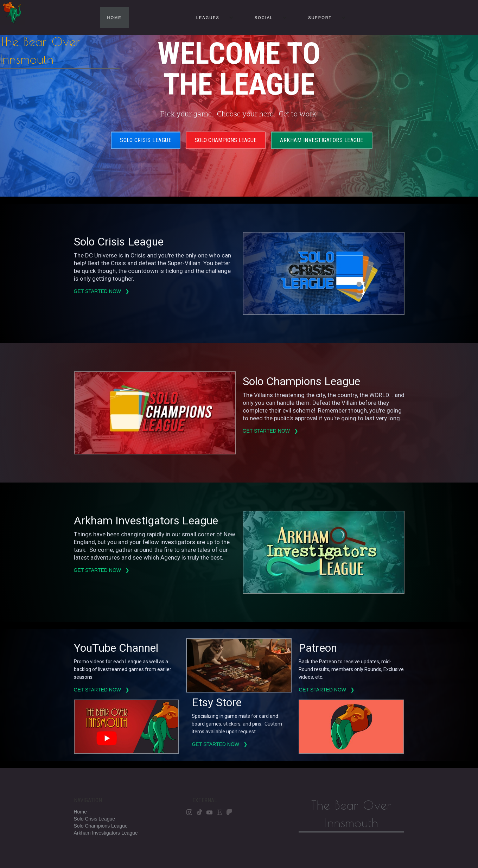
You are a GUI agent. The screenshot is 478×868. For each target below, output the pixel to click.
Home (80, 812)
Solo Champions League (101, 826)
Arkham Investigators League (322, 140)
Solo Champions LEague (226, 140)
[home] (60, 34)
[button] (211, 18)
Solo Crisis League (146, 140)
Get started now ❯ (102, 291)
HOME (114, 18)
